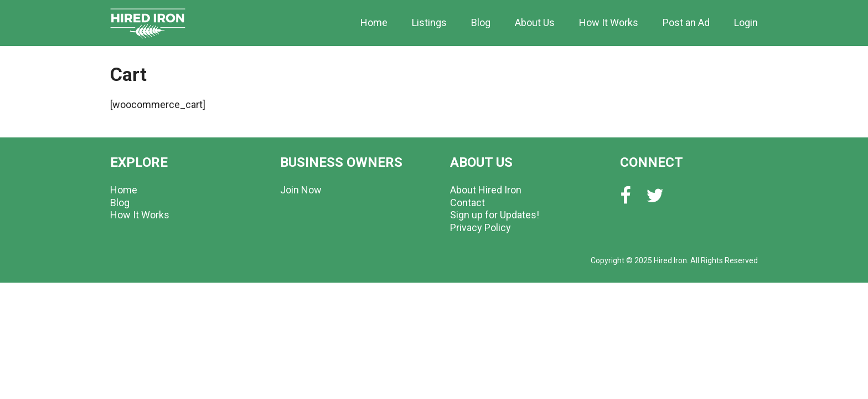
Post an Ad (686, 22)
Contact (467, 203)
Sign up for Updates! (495, 215)
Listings (429, 22)
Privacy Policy (480, 227)
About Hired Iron (486, 190)
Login (746, 22)
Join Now (301, 190)
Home (374, 22)
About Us (535, 22)
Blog (481, 22)
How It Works (609, 22)
